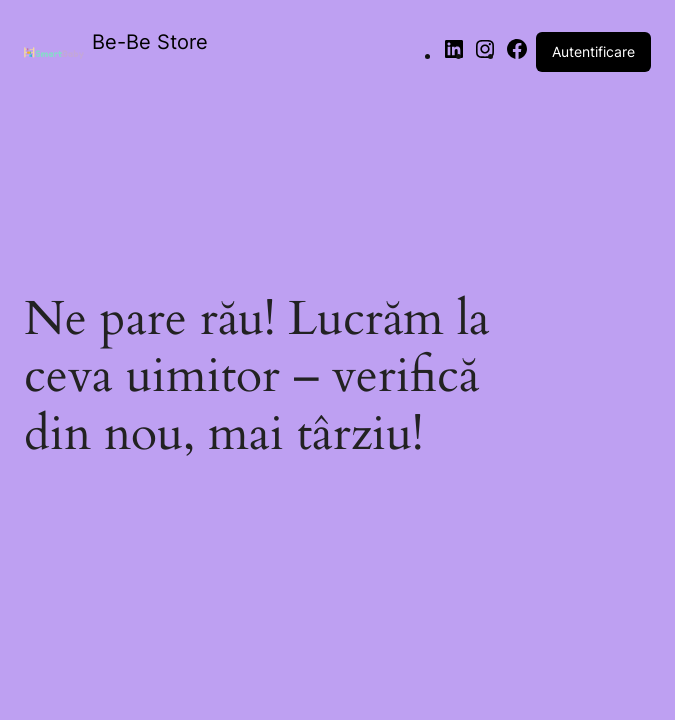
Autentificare (593, 51)
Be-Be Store (150, 42)
